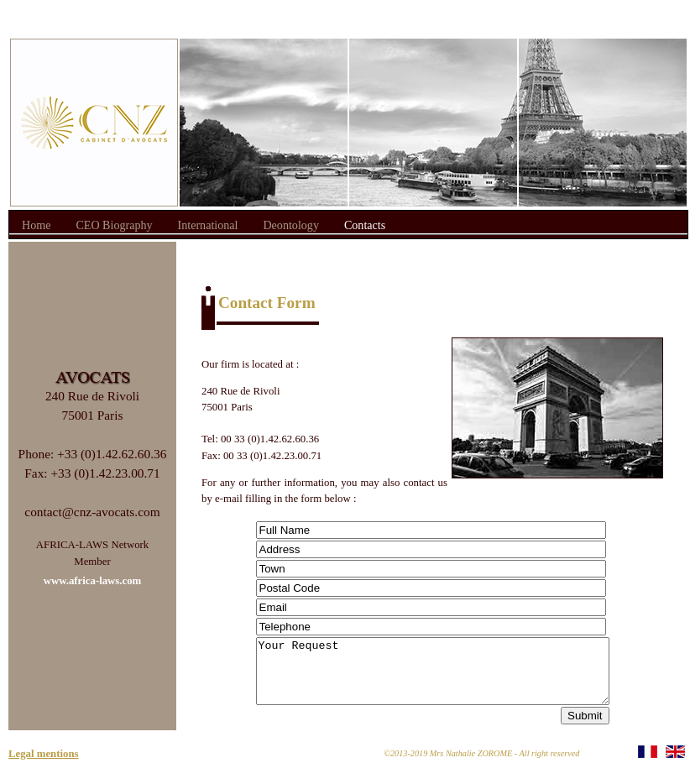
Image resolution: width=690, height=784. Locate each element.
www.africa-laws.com (93, 581)
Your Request (433, 677)
